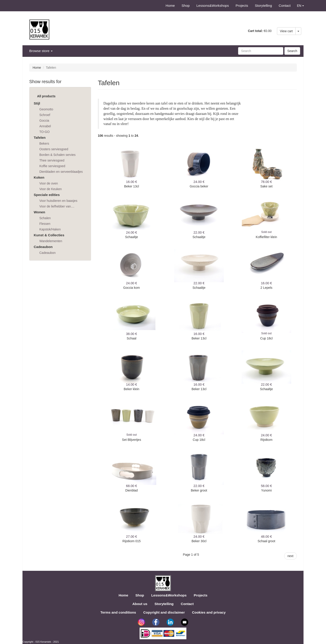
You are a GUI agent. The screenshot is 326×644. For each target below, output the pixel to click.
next (290, 556)
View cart (286, 31)
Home (170, 6)
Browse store (41, 51)
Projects (242, 6)
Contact (285, 6)
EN (300, 6)
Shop (186, 6)
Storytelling (263, 6)
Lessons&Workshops (213, 6)
